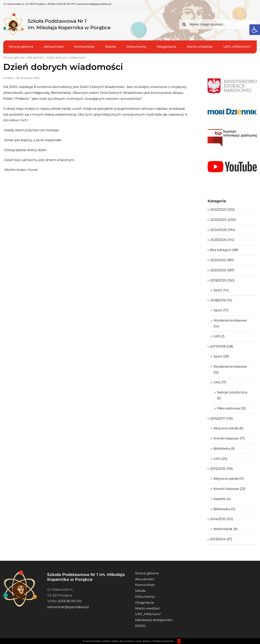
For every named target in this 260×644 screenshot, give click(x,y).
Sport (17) (221, 310)
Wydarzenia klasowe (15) (230, 369)
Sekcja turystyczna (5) (232, 395)
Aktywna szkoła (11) (229, 479)
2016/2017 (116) (221, 418)
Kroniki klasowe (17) (229, 438)
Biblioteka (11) (224, 509)
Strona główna (14, 57)
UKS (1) (219, 336)
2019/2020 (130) (222, 280)
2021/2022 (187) (222, 260)
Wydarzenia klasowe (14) (230, 323)
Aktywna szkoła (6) (228, 428)
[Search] (184, 24)
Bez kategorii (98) (224, 250)
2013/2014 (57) (221, 539)
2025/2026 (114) (222, 240)
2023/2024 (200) (223, 220)
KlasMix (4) (222, 499)
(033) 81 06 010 (66, 4)
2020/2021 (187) (222, 270)
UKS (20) (220, 459)
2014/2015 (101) (222, 519)
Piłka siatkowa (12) (231, 408)
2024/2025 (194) (223, 230)
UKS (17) (220, 382)
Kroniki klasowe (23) (229, 489)
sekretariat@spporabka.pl (94, 4)
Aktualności (36, 57)
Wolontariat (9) (225, 529)
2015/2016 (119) (221, 469)
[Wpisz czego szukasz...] (218, 24)
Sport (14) (221, 290)
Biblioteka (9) (224, 449)
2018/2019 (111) (221, 300)
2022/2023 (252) (222, 209)
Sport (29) (221, 356)
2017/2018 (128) (222, 346)
